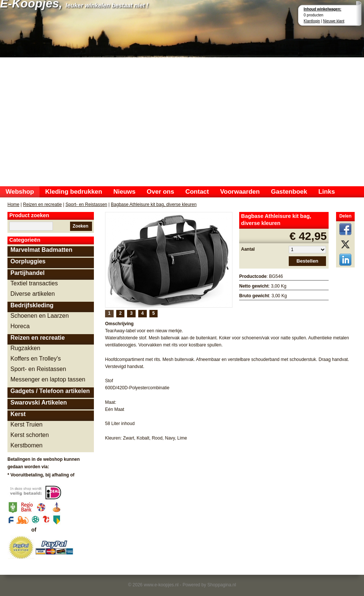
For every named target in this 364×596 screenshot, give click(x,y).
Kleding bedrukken (74, 192)
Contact (197, 192)
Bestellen (308, 261)
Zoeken (80, 226)
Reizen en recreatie (42, 205)
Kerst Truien (26, 424)
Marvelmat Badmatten (41, 250)
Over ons (161, 192)
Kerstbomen (26, 445)
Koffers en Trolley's (36, 359)
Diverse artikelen (33, 294)
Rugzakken (25, 348)
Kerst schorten (30, 435)
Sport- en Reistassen (86, 205)
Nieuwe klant (334, 21)
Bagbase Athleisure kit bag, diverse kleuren (154, 205)
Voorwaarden (240, 192)
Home (13, 205)
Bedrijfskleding (32, 305)
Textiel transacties (34, 283)
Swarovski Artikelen (39, 402)
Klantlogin (312, 21)
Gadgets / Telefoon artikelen (50, 391)
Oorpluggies (28, 261)
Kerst (18, 414)
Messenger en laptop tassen (48, 379)
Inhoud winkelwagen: (322, 9)
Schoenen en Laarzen (40, 316)
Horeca (20, 326)
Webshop (20, 192)
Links (326, 192)
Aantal (248, 249)
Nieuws (124, 192)
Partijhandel (28, 273)
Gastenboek (289, 192)
